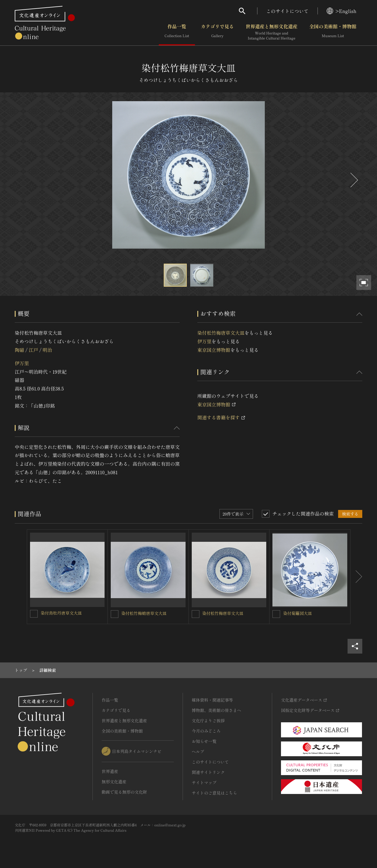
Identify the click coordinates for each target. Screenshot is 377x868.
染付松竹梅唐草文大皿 (221, 333)
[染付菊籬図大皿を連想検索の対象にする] (276, 614)
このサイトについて (287, 11)
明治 (47, 350)
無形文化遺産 (114, 782)
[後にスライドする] (353, 180)
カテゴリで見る (217, 32)
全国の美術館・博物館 (333, 32)
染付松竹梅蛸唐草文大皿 (144, 613)
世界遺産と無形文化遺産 (272, 32)
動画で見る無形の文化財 (124, 792)
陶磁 (19, 350)
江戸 (33, 350)
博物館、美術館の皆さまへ (216, 710)
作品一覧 (177, 32)
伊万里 (22, 363)
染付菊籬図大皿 (297, 613)
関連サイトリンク (208, 772)
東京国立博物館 (214, 350)
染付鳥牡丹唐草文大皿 (61, 613)
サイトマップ (204, 782)
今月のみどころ (206, 731)
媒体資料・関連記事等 (212, 700)
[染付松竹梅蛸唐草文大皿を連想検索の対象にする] (115, 614)
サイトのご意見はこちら (214, 793)
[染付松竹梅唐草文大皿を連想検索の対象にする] (196, 614)
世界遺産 (110, 771)
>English (342, 11)
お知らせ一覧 (204, 741)
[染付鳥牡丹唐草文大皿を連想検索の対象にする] (34, 614)
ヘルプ (198, 751)
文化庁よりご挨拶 (208, 721)
